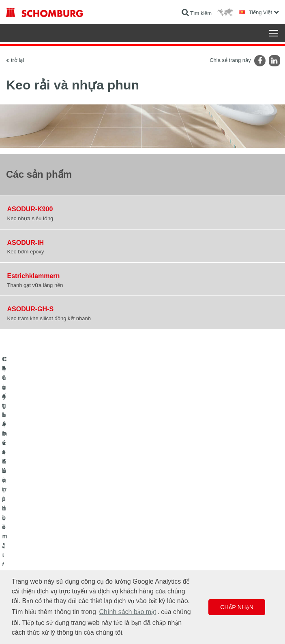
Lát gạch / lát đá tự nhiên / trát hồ (42, 535)
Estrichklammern (34, 276)
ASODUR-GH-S (31, 309)
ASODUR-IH (26, 243)
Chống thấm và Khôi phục (34, 523)
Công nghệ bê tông (27, 559)
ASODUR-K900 (30, 209)
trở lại (17, 60)
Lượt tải (157, 535)
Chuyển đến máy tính (172, 523)
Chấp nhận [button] (237, 607)
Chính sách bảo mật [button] (128, 612)
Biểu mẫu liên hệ (167, 547)
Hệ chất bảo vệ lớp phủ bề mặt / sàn (46, 547)
